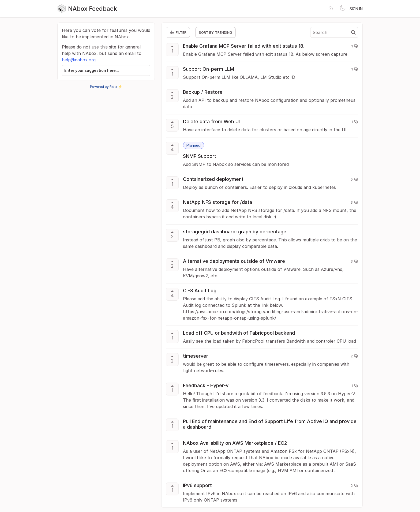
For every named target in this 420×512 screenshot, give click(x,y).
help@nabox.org (79, 60)
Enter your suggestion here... (92, 70)
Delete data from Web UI (211, 122)
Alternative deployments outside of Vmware (234, 261)
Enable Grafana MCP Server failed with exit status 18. (244, 46)
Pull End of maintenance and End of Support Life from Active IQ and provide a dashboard (270, 424)
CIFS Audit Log (200, 291)
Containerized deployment (213, 179)
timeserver (196, 356)
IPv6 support (197, 485)
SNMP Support (200, 156)
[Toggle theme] (343, 9)
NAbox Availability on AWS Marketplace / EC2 (235, 443)
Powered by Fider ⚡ (106, 87)
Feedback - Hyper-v (206, 385)
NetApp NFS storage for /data (217, 202)
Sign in (356, 9)
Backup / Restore (203, 92)
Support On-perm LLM (209, 69)
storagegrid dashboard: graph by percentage (235, 232)
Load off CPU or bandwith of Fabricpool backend (239, 333)
